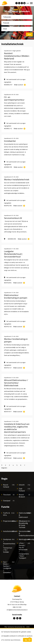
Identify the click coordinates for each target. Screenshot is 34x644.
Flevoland (9, 495)
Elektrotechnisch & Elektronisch (24, 515)
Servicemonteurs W (13, 218)
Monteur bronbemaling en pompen (16, 340)
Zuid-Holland (24, 490)
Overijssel (9, 501)
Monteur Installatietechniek (17, 180)
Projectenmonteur (9, 521)
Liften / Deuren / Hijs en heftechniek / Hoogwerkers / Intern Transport (24, 551)
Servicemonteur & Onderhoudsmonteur (24, 533)
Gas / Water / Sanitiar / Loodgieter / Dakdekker (9, 567)
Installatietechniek (9, 531)
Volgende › (4, 468)
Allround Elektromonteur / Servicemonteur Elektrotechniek (16, 383)
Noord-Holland (9, 486)
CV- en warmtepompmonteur (14, 98)
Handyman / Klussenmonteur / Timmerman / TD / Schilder (9, 546)
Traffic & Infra (9, 514)
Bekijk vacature (19, 85)
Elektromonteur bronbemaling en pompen (16, 297)
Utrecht (24, 485)
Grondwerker (10, 141)
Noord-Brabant (24, 496)
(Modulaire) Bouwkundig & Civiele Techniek (24, 524)
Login (28, 3)
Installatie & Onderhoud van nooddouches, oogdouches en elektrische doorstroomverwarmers (17, 428)
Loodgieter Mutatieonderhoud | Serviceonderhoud (13, 254)
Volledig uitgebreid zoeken (9, 34)
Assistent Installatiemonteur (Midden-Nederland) (17, 56)
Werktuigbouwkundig (24, 539)
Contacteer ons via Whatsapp (30, 640)
